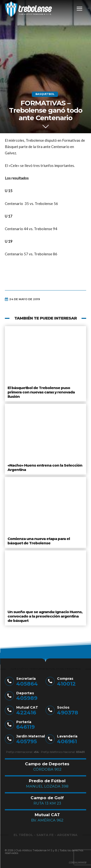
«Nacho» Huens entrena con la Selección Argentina (45, 467)
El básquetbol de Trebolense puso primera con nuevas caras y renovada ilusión (41, 392)
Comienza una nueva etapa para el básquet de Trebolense (39, 541)
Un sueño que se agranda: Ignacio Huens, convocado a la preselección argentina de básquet (45, 616)
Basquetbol (45, 94)
